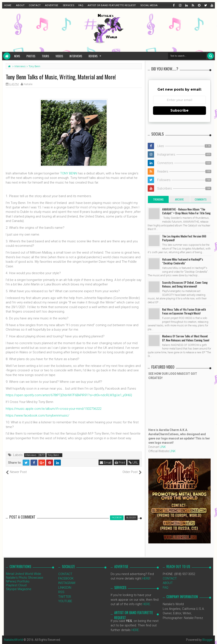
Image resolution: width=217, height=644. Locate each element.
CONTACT (35, 5)
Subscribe (179, 110)
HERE (146, 578)
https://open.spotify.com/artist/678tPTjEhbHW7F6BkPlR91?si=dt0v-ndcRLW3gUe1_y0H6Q (69, 395)
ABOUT (20, 5)
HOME (8, 5)
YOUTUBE (65, 601)
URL (133, 463)
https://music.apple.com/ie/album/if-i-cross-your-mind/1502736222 (54, 409)
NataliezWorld (14, 640)
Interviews (76, 56)
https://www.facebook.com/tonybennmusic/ (38, 415)
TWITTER (65, 597)
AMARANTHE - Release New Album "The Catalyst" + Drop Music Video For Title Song (186, 211)
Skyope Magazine (19, 589)
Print (120, 463)
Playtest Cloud (16, 585)
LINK (163, 447)
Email (106, 463)
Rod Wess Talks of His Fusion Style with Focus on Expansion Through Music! (184, 311)
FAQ (81, 5)
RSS (61, 592)
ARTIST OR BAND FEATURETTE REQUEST (112, 5)
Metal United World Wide (24, 574)
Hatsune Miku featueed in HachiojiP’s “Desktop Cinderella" (183, 261)
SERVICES (68, 5)
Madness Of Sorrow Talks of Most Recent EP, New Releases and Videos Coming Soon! (186, 338)
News (17, 56)
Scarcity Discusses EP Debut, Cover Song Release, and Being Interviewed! (185, 284)
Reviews (93, 56)
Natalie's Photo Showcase (25, 578)
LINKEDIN (65, 588)
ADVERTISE (52, 5)
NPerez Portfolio (18, 581)
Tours (45, 56)
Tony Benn (53, 455)
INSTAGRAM (67, 583)
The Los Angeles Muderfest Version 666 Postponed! (184, 238)
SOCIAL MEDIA (149, 5)
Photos (31, 56)
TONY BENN (69, 173)
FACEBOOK (66, 578)
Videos (59, 56)
